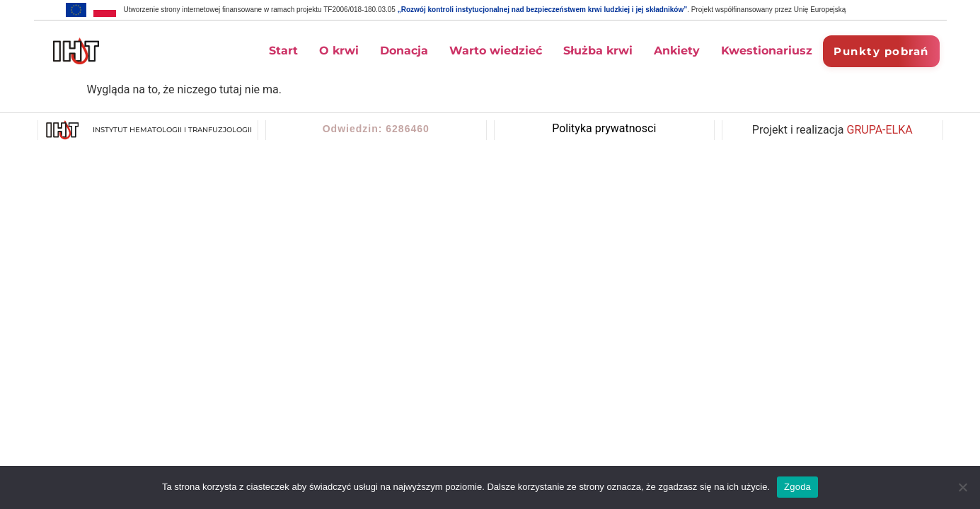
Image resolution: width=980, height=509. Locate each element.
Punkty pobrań (881, 51)
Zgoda (797, 487)
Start (283, 51)
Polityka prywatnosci (604, 128)
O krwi (339, 51)
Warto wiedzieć (496, 51)
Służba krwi (598, 51)
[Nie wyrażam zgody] (962, 487)
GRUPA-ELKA (880, 130)
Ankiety (677, 51)
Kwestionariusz (767, 51)
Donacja (404, 51)
